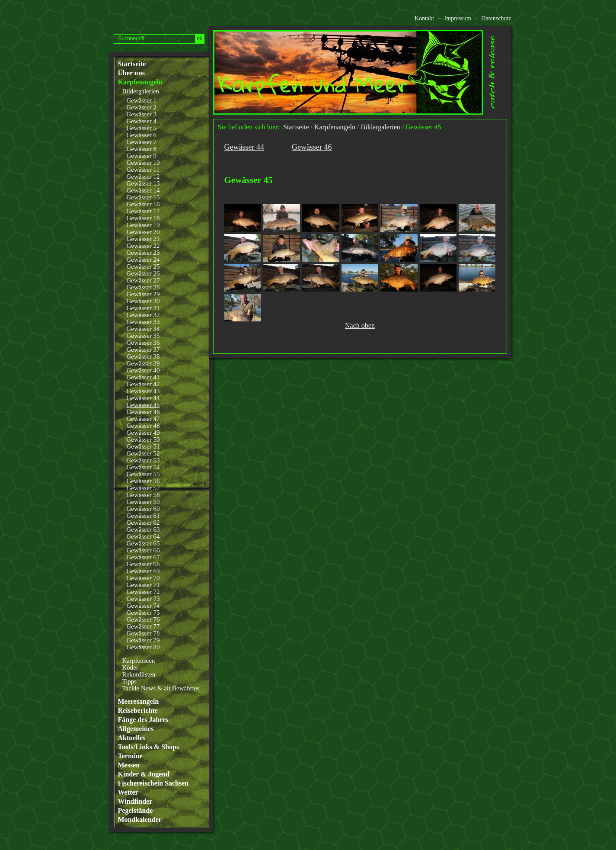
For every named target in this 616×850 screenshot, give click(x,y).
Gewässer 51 (143, 446)
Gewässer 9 (142, 156)
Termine (130, 756)
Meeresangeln (139, 702)
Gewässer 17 (143, 211)
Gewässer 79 (143, 640)
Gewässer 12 (143, 176)
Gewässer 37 (143, 350)
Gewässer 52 (143, 453)
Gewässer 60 (143, 509)
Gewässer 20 (143, 232)
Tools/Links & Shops (149, 747)
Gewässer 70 (143, 578)
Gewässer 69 (143, 571)
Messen (129, 765)
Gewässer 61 (143, 516)
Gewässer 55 (143, 474)
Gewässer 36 (143, 343)
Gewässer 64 (143, 536)
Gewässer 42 (143, 384)
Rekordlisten (139, 674)
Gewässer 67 (143, 557)
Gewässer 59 (143, 502)
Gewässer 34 (143, 329)
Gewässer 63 (143, 529)
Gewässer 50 (143, 439)
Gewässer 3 (142, 114)
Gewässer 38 (143, 356)
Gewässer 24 (143, 260)
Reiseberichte (138, 711)
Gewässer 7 (142, 142)
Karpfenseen (139, 661)
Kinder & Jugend (144, 774)
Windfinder (135, 802)
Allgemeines (136, 729)
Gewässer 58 (143, 495)
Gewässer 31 (143, 308)
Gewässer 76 (143, 619)
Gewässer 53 (143, 460)
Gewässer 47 (143, 419)
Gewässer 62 (143, 523)
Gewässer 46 (143, 412)
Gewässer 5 (142, 128)
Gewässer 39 (143, 363)
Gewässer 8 (142, 149)
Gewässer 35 (143, 336)
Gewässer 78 (143, 633)
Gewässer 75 (143, 613)
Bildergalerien (141, 91)
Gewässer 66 (143, 550)
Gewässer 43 (143, 391)
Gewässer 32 (143, 315)
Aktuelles (132, 738)
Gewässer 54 (143, 467)
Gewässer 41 (143, 377)
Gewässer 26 (143, 273)
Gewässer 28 (143, 287)
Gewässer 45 (143, 405)
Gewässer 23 (143, 253)
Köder (131, 667)
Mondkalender (140, 820)
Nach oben (360, 326)
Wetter (128, 792)
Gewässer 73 (143, 599)
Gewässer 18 (143, 218)
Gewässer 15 (143, 197)
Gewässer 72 (143, 592)
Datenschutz (496, 18)
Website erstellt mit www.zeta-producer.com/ (507, 363)
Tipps (130, 681)
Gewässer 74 (143, 606)
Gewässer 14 (143, 190)
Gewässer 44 (143, 398)
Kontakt (424, 18)
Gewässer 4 (142, 121)
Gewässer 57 (143, 488)
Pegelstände (136, 811)
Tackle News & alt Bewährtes (161, 688)
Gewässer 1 (142, 100)
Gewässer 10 (143, 163)
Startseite (132, 64)
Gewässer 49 (143, 433)
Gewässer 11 (143, 170)
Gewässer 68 (143, 564)
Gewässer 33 (143, 322)
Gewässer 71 (143, 585)
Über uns (131, 73)
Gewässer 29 (143, 294)
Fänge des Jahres (143, 720)
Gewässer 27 (143, 280)
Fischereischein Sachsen (153, 783)
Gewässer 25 (143, 266)
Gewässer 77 (143, 626)
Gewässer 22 (143, 246)
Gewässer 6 (142, 135)
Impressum (458, 18)
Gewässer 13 (143, 183)
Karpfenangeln (140, 82)
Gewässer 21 (143, 239)
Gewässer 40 (143, 370)
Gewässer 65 (143, 543)
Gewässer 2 (142, 107)
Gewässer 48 (143, 426)
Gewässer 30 (143, 301)
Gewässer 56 (143, 481)
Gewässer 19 (143, 225)
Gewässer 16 (143, 204)
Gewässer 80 (143, 647)
